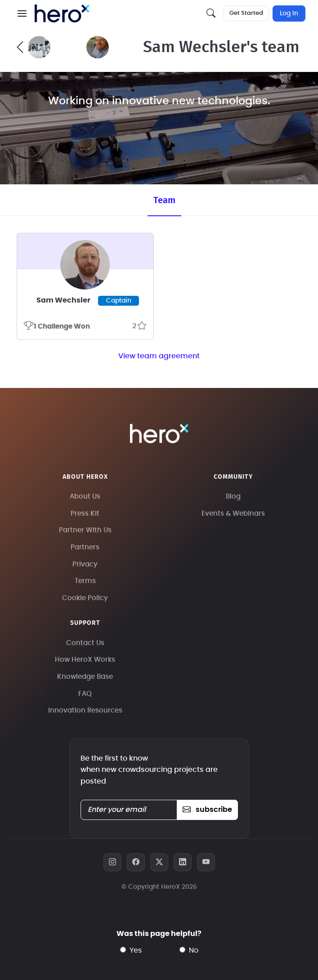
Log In (289, 13)
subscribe (207, 810)
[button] (22, 13)
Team (164, 200)
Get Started (246, 13)
